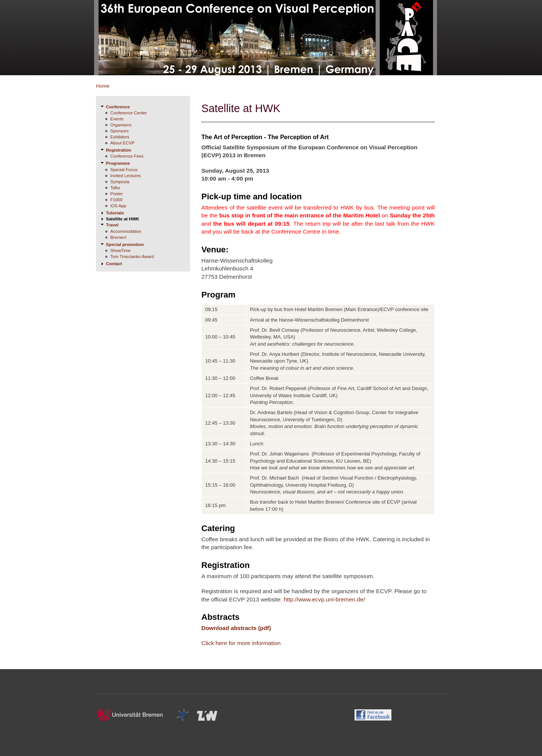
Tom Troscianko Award (132, 257)
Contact (114, 264)
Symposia (120, 182)
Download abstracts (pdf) (236, 628)
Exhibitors (120, 137)
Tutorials (115, 213)
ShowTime (120, 250)
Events (117, 119)
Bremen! (119, 237)
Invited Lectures (126, 176)
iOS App (118, 206)
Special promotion (125, 244)
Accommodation (126, 231)
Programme (118, 163)
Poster (116, 194)
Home (103, 86)
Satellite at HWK (123, 219)
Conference (118, 107)
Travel (112, 225)
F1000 (116, 200)
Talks (115, 188)
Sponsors (120, 131)
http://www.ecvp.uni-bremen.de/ (324, 599)
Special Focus (124, 170)
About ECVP (123, 143)
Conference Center (129, 113)
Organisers (121, 125)
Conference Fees (127, 156)
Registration (119, 150)
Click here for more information (241, 643)
